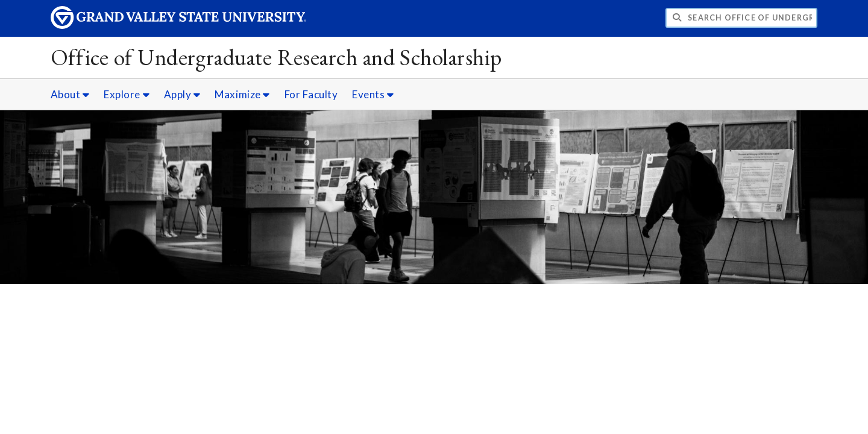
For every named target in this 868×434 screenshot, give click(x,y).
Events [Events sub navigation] (373, 94)
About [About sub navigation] (70, 94)
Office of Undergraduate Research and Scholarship (276, 57)
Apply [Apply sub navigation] (182, 94)
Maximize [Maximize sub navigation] (242, 94)
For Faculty (311, 94)
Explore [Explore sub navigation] (127, 94)
